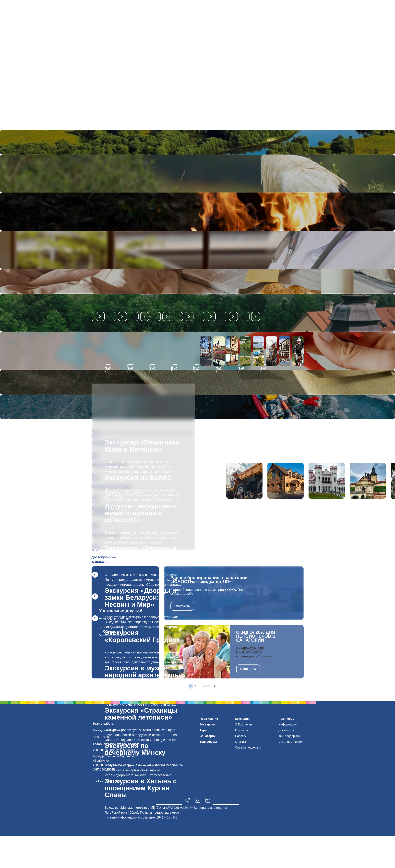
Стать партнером (290, 742)
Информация (287, 724)
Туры (203, 730)
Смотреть (182, 606)
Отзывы (240, 742)
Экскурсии (207, 724)
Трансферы (208, 742)
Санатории (208, 736)
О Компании (243, 724)
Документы (286, 730)
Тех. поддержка (289, 736)
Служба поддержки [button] (248, 747)
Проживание (209, 719)
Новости (241, 736)
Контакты (241, 730)
